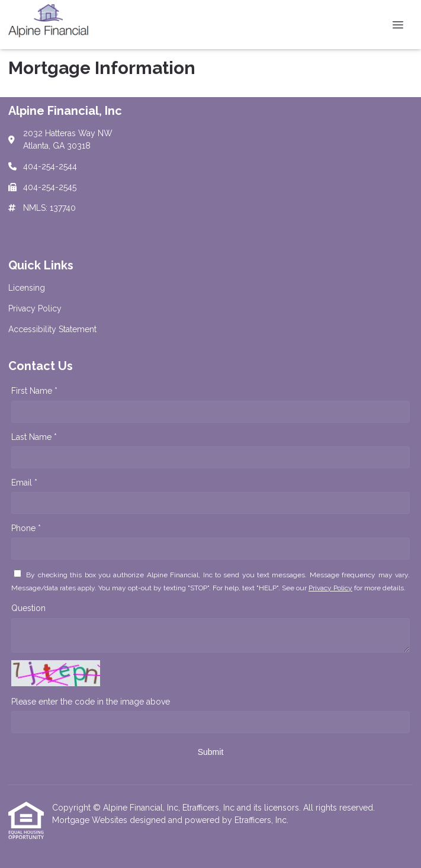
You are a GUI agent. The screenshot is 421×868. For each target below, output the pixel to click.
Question (28, 608)
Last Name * (34, 437)
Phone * (26, 528)
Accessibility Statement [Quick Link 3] (52, 329)
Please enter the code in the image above (91, 702)
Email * (24, 483)
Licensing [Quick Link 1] (27, 288)
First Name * (34, 391)
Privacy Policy (330, 588)
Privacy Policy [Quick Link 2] (35, 308)
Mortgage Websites (91, 820)
